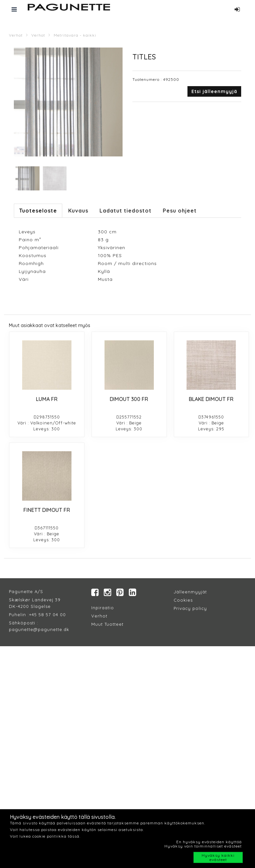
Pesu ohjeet (180, 211)
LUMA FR (47, 399)
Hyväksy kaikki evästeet (218, 857)
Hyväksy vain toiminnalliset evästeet (203, 846)
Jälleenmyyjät (190, 592)
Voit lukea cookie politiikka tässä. (45, 836)
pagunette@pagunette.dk (39, 629)
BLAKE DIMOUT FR (211, 399)
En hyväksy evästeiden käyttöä (209, 842)
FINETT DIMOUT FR (47, 510)
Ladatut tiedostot (126, 211)
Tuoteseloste (38, 211)
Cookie (182, 600)
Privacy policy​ (190, 608)
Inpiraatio (103, 608)
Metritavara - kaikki (75, 35)
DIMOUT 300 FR (129, 399)
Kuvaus (78, 211)
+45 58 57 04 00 (47, 615)
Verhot (16, 35)
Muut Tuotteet (107, 624)
